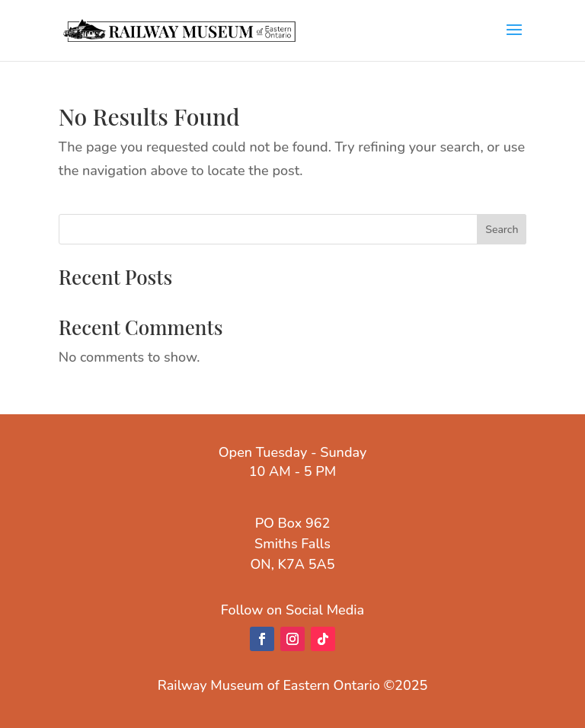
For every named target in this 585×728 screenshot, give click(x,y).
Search (502, 230)
